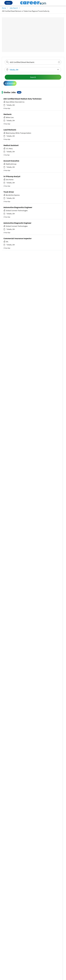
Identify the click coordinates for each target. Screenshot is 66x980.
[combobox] (33, 62)
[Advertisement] (33, 35)
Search (33, 77)
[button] (33, 70)
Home (4, 8)
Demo (8, 3)
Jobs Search (14, 8)
